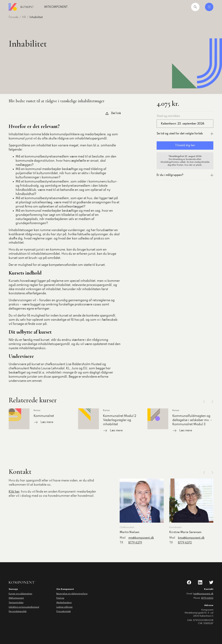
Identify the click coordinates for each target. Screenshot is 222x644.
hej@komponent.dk (203, 594)
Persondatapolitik (18, 612)
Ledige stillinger (65, 607)
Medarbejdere (64, 603)
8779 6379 (135, 543)
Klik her (14, 492)
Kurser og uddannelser (20, 594)
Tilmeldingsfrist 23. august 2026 (185, 156)
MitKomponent (67, 7)
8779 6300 (207, 598)
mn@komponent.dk (141, 538)
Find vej (60, 598)
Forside (14, 17)
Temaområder (16, 603)
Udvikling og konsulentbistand (24, 607)
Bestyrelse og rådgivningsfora (72, 594)
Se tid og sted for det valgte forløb (185, 134)
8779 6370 (185, 543)
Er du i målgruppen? (185, 175)
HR (24, 17)
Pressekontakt (64, 612)
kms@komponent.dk (191, 538)
